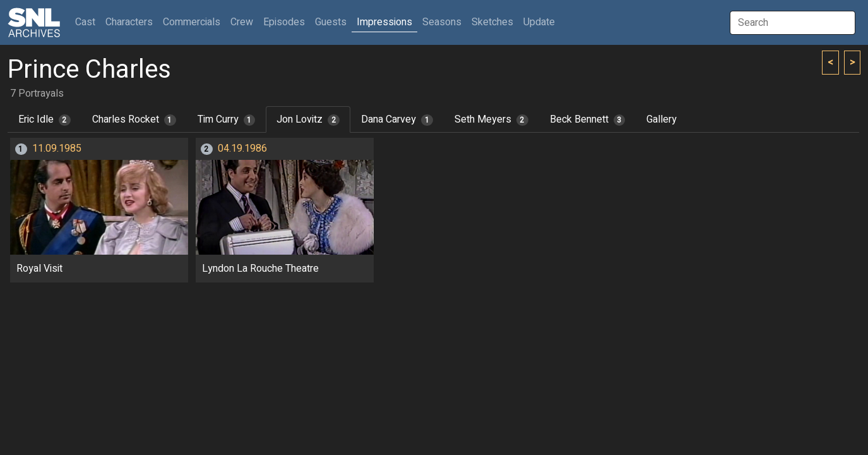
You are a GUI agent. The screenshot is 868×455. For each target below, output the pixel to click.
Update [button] (539, 22)
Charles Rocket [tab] (134, 119)
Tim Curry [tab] (227, 119)
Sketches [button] (492, 22)
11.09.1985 (57, 149)
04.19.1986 (242, 149)
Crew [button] (242, 22)
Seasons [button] (442, 22)
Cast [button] (88, 22)
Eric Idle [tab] (45, 119)
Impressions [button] (384, 22)
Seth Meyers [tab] (491, 119)
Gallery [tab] (662, 119)
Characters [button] (129, 22)
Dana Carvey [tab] (397, 119)
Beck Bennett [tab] (588, 119)
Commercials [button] (192, 22)
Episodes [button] (284, 22)
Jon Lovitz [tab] (308, 119)
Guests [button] (331, 22)
